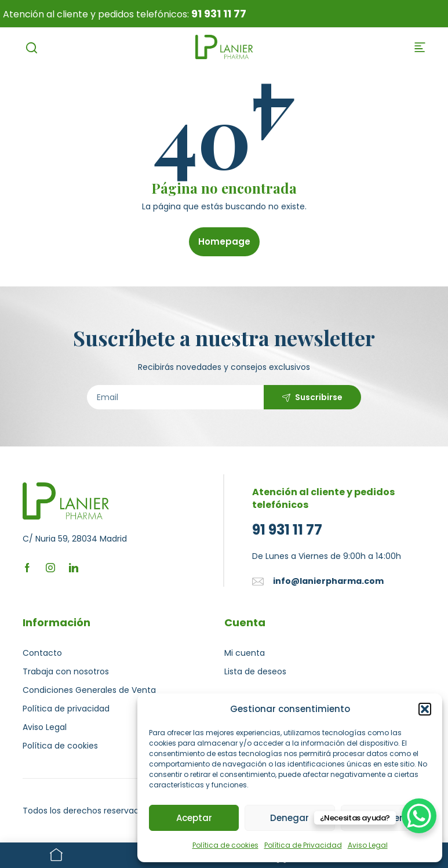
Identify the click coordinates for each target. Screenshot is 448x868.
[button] (425, 709)
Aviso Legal (368, 845)
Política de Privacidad (303, 845)
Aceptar (194, 818)
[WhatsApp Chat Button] (419, 816)
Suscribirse (319, 397)
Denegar (289, 818)
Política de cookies (225, 845)
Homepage (224, 241)
